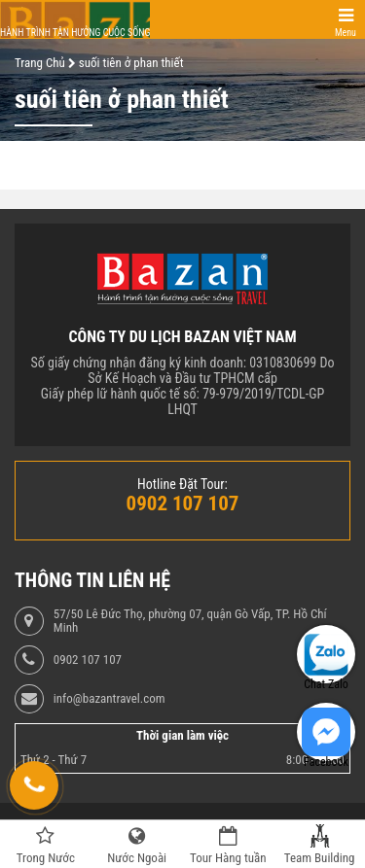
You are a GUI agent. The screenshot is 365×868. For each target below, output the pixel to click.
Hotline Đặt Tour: (182, 484)
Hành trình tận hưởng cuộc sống (75, 33)
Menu (346, 33)
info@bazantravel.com (109, 699)
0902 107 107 (88, 660)
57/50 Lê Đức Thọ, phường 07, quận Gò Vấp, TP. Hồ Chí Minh (190, 621)
